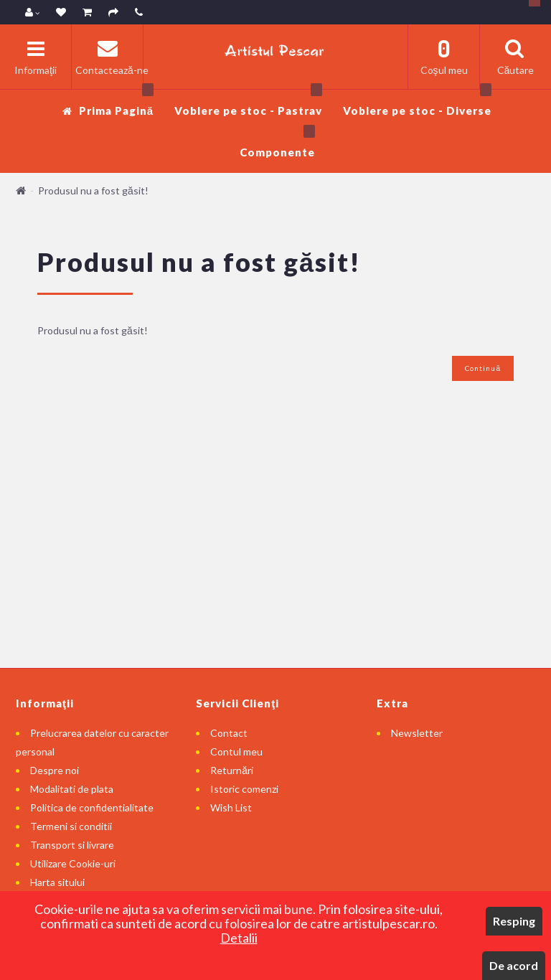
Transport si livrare (72, 845)
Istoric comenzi (244, 789)
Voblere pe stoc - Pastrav (248, 103)
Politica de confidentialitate (92, 807)
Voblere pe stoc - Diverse (417, 103)
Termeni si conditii (71, 826)
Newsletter (417, 733)
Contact (229, 733)
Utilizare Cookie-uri (73, 863)
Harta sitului (57, 882)
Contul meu (236, 752)
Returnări (232, 770)
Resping (514, 921)
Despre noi (55, 770)
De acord (514, 965)
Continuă (483, 368)
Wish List (231, 807)
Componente (277, 145)
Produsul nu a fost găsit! (93, 190)
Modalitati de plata (72, 789)
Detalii (239, 938)
